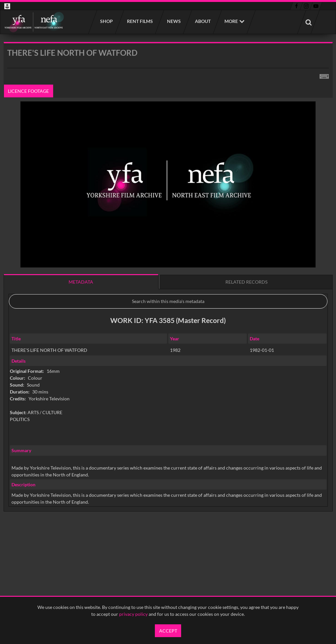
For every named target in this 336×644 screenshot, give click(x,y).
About (202, 21)
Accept (168, 631)
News (174, 21)
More (231, 21)
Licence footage (28, 91)
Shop (106, 21)
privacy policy (133, 614)
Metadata (81, 282)
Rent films (140, 21)
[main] (168, 293)
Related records (246, 282)
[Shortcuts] (324, 75)
